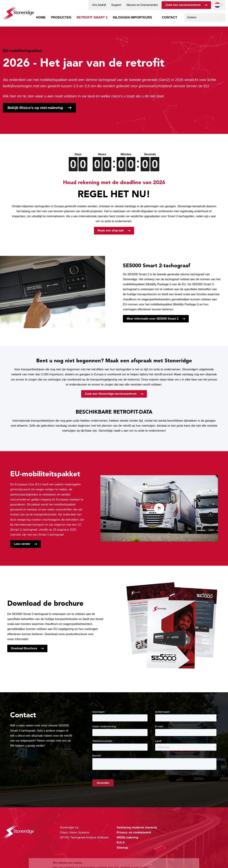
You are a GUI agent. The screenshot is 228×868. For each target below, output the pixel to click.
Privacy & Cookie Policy (137, 853)
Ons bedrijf (99, 5)
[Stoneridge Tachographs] (18, 11)
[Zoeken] (221, 17)
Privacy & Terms (83, 858)
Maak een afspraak (111, 230)
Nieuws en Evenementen (142, 5)
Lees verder (22, 544)
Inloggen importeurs (132, 17)
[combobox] (205, 17)
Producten (61, 17)
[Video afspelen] (159, 508)
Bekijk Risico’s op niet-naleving (35, 108)
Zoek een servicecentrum (183, 5)
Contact (169, 17)
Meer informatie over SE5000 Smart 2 (153, 319)
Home (41, 17)
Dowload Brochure (24, 648)
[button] (217, 5)
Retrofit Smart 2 (92, 17)
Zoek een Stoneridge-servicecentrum (111, 394)
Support (116, 5)
